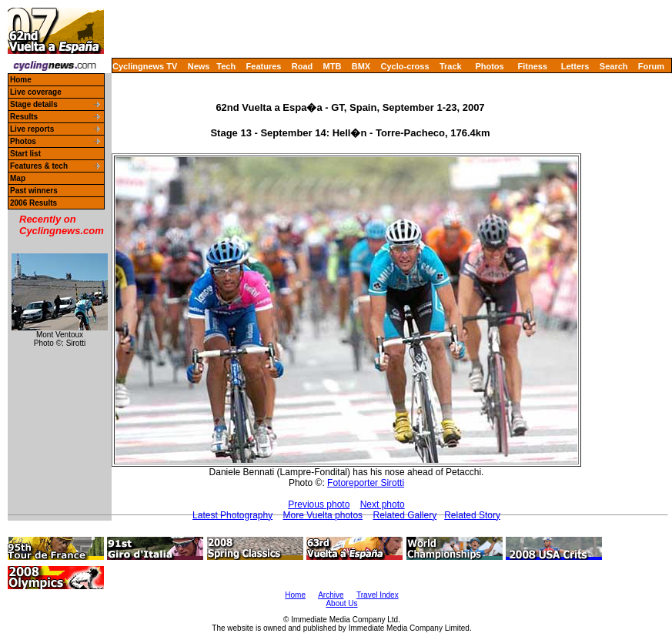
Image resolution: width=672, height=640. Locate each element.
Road (303, 66)
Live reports (32, 129)
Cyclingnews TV (145, 66)
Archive (331, 595)
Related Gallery (405, 515)
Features (264, 66)
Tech (226, 66)
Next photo (383, 504)
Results (24, 117)
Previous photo (319, 504)
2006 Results (33, 203)
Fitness (532, 66)
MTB (333, 66)
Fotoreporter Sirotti (366, 483)
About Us (341, 603)
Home (21, 80)
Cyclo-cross (405, 66)
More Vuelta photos (323, 515)
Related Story (472, 515)
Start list (25, 154)
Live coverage (36, 92)
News (199, 66)
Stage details (34, 104)
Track (451, 66)
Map (18, 178)
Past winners (34, 191)
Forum (651, 66)
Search (614, 66)
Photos (489, 66)
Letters (575, 66)
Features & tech (39, 166)
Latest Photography (232, 515)
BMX (361, 66)
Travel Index (378, 595)
